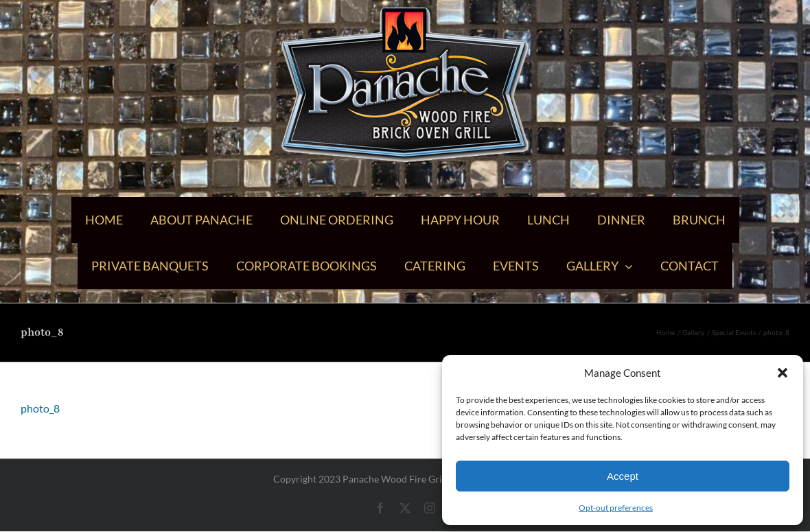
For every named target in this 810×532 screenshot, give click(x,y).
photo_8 (40, 408)
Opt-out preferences (616, 508)
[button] (783, 373)
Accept (623, 476)
